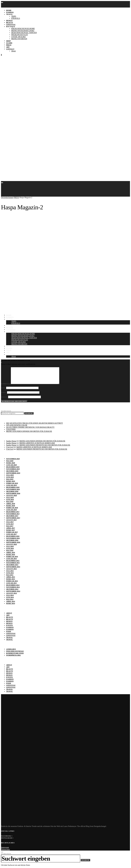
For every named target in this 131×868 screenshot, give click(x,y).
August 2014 (11, 593)
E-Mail (4, 392)
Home (9, 10)
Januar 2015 (11, 583)
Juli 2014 (10, 595)
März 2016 (11, 554)
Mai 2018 (10, 501)
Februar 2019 (12, 483)
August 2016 (11, 544)
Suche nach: (6, 411)
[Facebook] (7, 836)
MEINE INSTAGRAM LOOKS (23, 31)
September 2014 (13, 591)
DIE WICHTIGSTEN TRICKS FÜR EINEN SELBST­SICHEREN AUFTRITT (34, 423)
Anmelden (11, 649)
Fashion (10, 627)
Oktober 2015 (12, 565)
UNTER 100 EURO (18, 37)
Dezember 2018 (13, 487)
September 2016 (13, 542)
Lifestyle (11, 633)
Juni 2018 (10, 499)
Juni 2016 (10, 548)
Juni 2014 (10, 597)
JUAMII (9, 43)
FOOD (9, 631)
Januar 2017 (11, 534)
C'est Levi (10, 447)
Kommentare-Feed (15, 653)
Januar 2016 (11, 559)
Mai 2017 (10, 526)
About (13, 51)
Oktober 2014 (12, 589)
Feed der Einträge (15, 651)
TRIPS (14, 16)
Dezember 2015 (13, 561)
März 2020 (11, 463)
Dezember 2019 (13, 467)
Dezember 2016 (13, 536)
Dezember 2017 (13, 512)
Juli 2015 (10, 571)
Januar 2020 (11, 465)
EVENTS (9, 625)
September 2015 (13, 567)
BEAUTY (10, 22)
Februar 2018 (12, 508)
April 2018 (11, 504)
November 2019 (13, 469)
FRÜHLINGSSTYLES (20, 35)
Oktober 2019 (12, 471)
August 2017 (11, 520)
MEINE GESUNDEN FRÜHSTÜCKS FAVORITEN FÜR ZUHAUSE (45, 445)
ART (8, 47)
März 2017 (11, 530)
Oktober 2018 (12, 491)
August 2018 (11, 495)
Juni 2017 (10, 524)
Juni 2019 (10, 477)
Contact (10, 49)
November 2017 (13, 514)
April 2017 (11, 528)
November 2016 (13, 538)
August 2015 (11, 569)
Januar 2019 (11, 485)
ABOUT (9, 613)
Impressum (5, 847)
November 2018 (13, 489)
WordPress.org (13, 655)
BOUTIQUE (11, 27)
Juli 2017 (10, 522)
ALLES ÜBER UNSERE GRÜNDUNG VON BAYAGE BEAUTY (30, 427)
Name (3, 388)
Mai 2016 (10, 550)
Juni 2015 (10, 573)
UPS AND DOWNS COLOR (17, 425)
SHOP (8, 41)
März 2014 (11, 603)
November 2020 (13, 459)
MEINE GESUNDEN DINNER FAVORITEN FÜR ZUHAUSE (29, 431)
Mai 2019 (10, 479)
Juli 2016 (10, 546)
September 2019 (13, 473)
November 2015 (13, 563)
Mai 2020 (10, 461)
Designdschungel (7, 198)
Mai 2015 (10, 575)
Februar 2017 (12, 532)
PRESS (9, 45)
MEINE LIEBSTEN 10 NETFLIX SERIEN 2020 (37, 443)
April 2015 (11, 577)
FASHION (10, 12)
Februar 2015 (12, 581)
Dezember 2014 (13, 585)
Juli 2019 (10, 475)
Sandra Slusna (11, 441)
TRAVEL (10, 14)
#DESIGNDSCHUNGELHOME (23, 29)
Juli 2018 (10, 497)
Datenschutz (5, 849)
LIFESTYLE (11, 25)
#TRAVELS (16, 18)
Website (4, 397)
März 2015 (11, 579)
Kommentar (6, 384)
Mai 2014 (10, 599)
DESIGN (9, 20)
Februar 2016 (12, 556)
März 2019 (11, 481)
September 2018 (13, 493)
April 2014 (11, 601)
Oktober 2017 (12, 516)
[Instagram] (1, 362)
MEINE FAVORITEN (19, 39)
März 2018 (11, 506)
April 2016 (11, 552)
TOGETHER (11, 429)
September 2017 (13, 518)
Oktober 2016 (12, 540)
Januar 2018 (11, 510)
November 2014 (13, 587)
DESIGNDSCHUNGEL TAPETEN (24, 33)
